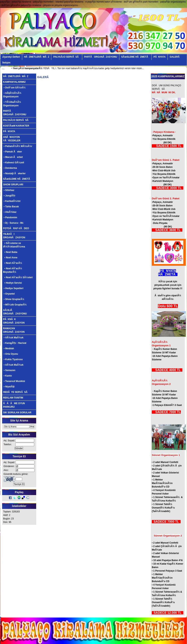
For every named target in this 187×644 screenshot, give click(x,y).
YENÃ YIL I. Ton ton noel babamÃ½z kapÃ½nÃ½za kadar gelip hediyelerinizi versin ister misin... (85, 68)
